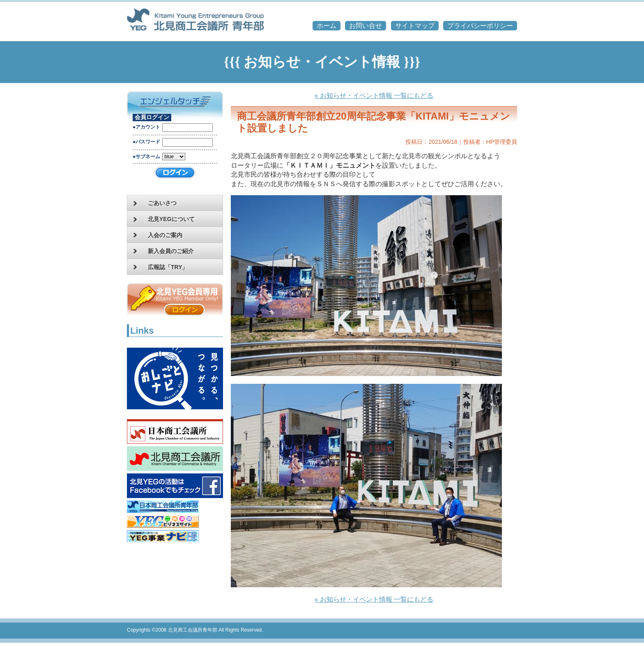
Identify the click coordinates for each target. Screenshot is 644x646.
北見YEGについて (164, 219)
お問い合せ (366, 26)
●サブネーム (146, 157)
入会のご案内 (158, 235)
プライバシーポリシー (480, 26)
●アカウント (146, 127)
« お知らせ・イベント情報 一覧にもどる (374, 96)
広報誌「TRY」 (160, 267)
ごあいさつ (155, 203)
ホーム (327, 26)
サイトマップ (415, 26)
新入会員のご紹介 (163, 251)
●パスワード (146, 142)
